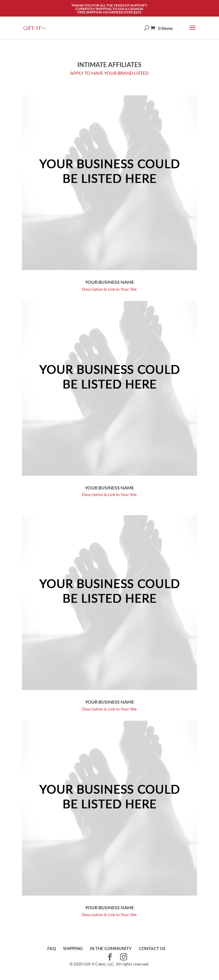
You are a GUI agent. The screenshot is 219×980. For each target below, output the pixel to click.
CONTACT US (152, 948)
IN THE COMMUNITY (111, 948)
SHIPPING (73, 948)
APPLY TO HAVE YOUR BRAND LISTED (109, 73)
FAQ (52, 948)
